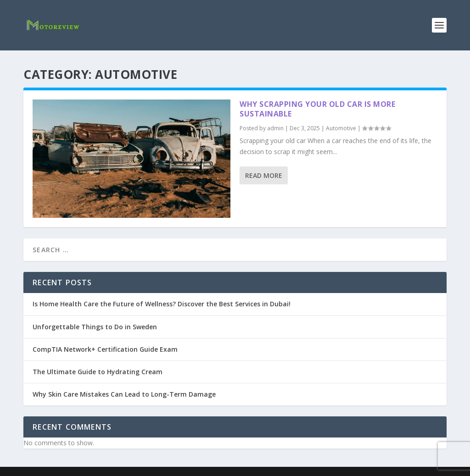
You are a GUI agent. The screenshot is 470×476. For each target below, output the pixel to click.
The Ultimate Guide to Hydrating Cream (98, 372)
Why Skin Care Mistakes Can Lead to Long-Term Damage (124, 394)
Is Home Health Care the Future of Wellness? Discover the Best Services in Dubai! (162, 304)
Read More (264, 175)
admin (275, 128)
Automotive (341, 128)
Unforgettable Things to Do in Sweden (95, 327)
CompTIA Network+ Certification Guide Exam (105, 349)
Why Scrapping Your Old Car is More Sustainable (317, 109)
